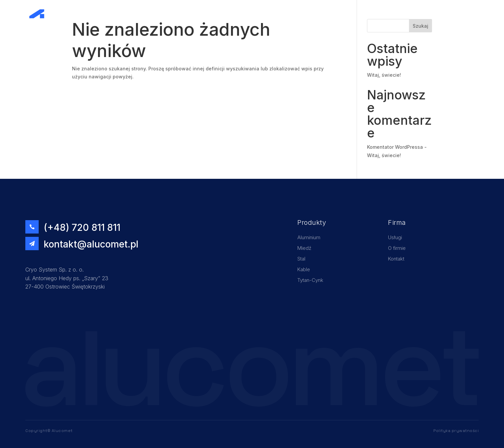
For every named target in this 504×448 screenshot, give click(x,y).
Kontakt (459, 14)
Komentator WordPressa (395, 147)
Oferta (436, 14)
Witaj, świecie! (384, 75)
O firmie (412, 14)
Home (367, 14)
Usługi (389, 14)
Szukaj (420, 26)
